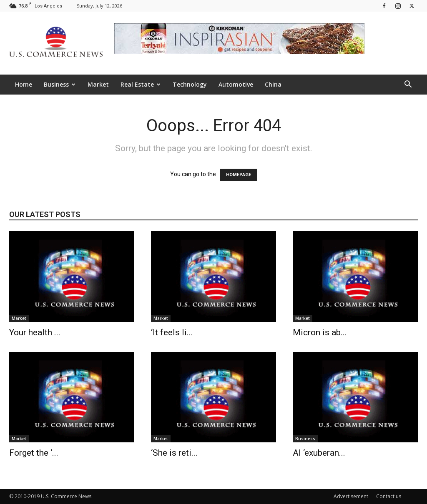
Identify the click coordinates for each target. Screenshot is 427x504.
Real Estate (141, 84)
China (273, 84)
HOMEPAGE (239, 175)
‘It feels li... (172, 332)
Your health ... (35, 332)
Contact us (389, 496)
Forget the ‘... (34, 453)
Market (98, 84)
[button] (408, 85)
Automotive (236, 84)
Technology (190, 84)
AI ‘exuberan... (319, 453)
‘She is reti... (174, 453)
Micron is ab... (320, 332)
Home (24, 84)
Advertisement (351, 496)
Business (60, 84)
